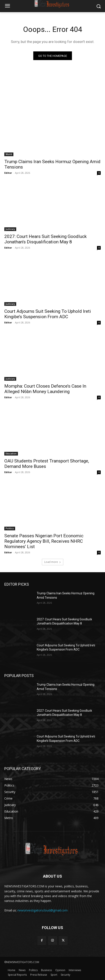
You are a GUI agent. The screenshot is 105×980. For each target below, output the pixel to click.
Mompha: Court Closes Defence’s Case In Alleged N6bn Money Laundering (45, 389)
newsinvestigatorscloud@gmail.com (43, 910)
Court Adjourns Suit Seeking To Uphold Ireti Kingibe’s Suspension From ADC (48, 314)
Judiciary (10, 229)
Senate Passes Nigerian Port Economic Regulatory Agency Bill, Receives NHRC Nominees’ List (44, 541)
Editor (8, 173)
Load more (53, 562)
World (9, 154)
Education (11, 454)
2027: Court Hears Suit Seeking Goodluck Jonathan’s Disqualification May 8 (45, 239)
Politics (10, 528)
